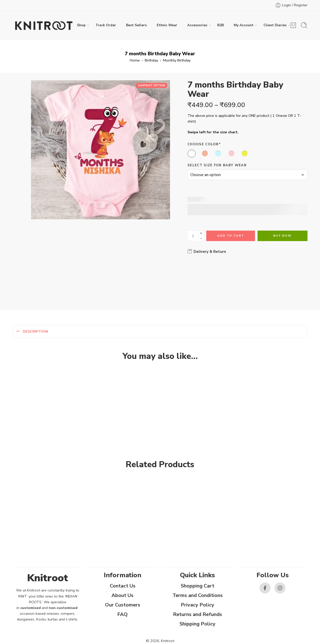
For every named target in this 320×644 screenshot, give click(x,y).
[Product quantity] (193, 236)
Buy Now (282, 236)
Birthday (151, 60)
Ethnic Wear (167, 25)
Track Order (106, 25)
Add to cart (231, 236)
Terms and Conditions (198, 595)
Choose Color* (204, 144)
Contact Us (123, 586)
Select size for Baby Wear (217, 165)
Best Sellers (136, 25)
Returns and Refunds (197, 614)
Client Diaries (275, 25)
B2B (220, 25)
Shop (81, 25)
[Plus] (201, 233)
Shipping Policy (197, 624)
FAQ (122, 614)
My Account (244, 25)
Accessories (197, 25)
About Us (122, 595)
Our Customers (123, 605)
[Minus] (201, 238)
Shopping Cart (197, 586)
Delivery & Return (207, 251)
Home (135, 60)
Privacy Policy (197, 605)
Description (35, 331)
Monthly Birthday (177, 60)
